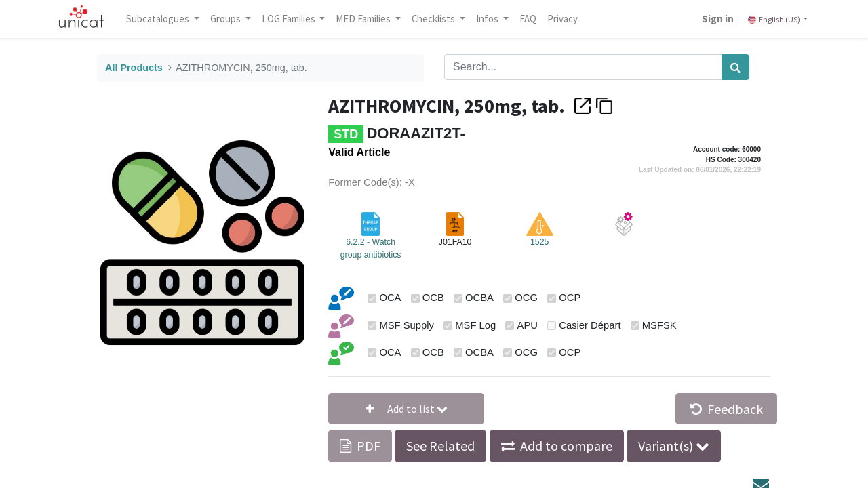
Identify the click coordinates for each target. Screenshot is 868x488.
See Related (440, 446)
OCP (570, 298)
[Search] (735, 67)
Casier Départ (590, 325)
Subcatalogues (159, 19)
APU (528, 325)
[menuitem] (529, 19)
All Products (134, 68)
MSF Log (475, 325)
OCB (433, 298)
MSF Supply (407, 325)
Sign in (717, 19)
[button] (406, 409)
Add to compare (566, 446)
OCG (526, 298)
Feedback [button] (727, 409)
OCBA (479, 298)
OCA (390, 298)
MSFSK (659, 325)
